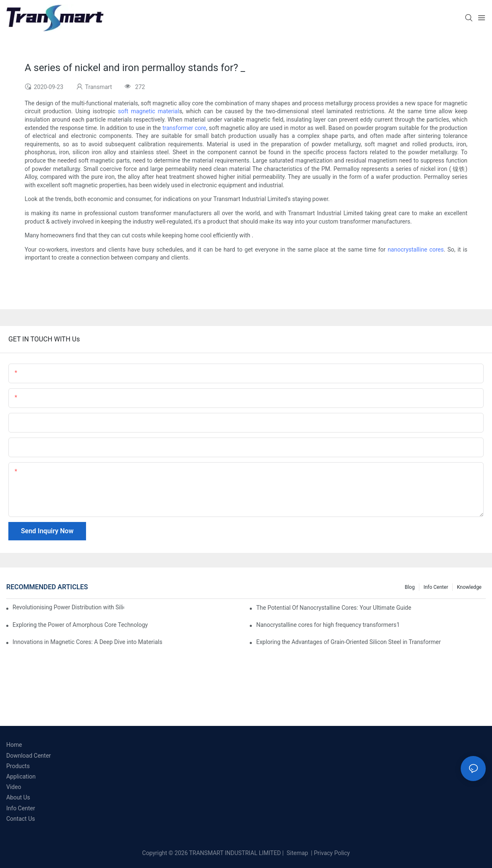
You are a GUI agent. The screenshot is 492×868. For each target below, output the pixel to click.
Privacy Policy (332, 853)
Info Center (436, 587)
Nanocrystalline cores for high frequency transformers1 (328, 625)
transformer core (184, 128)
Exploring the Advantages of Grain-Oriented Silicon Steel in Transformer (348, 642)
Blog (410, 587)
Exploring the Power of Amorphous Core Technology (80, 625)
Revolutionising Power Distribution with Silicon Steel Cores (68, 607)
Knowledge (469, 587)
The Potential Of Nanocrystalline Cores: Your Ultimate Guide (333, 608)
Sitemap (297, 853)
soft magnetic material (149, 111)
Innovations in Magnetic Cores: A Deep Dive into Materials (87, 642)
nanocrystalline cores (416, 249)
